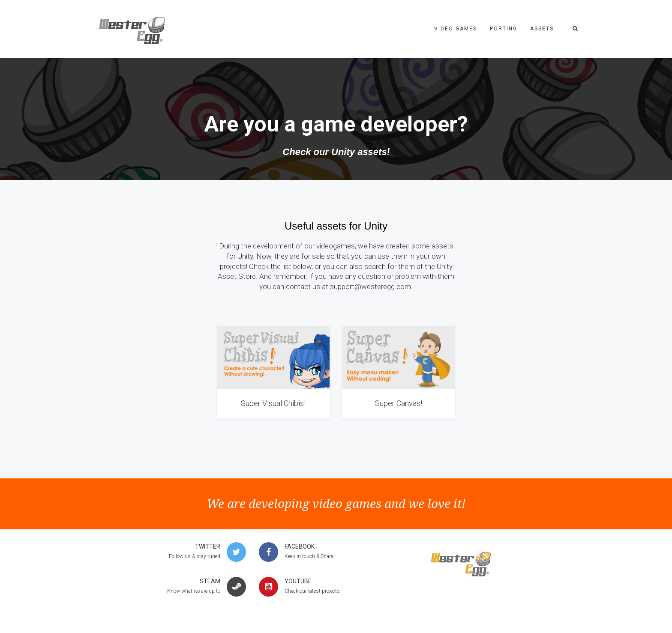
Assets (542, 29)
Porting (504, 29)
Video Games (456, 29)
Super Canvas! (399, 403)
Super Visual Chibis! (273, 403)
